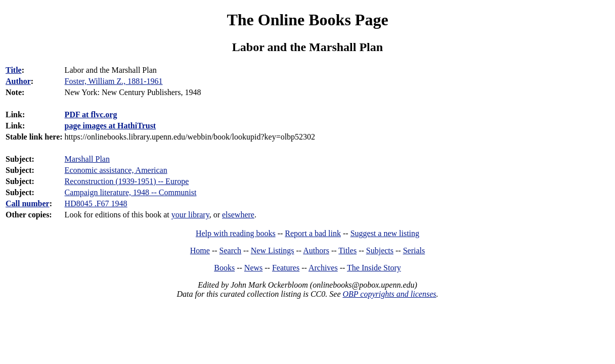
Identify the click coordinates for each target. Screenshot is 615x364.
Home (200, 251)
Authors (316, 251)
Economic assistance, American (116, 170)
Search (231, 251)
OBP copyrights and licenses (389, 294)
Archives (323, 268)
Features (286, 268)
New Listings (273, 251)
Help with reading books (236, 233)
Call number (28, 203)
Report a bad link (313, 233)
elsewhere (238, 215)
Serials (414, 251)
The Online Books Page (307, 20)
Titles (347, 251)
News (253, 268)
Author (18, 81)
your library (190, 215)
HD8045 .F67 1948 (96, 203)
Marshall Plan (87, 159)
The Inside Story (374, 268)
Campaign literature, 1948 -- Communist (131, 192)
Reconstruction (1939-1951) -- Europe (127, 181)
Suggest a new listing (385, 233)
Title (14, 70)
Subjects (380, 251)
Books (224, 268)
